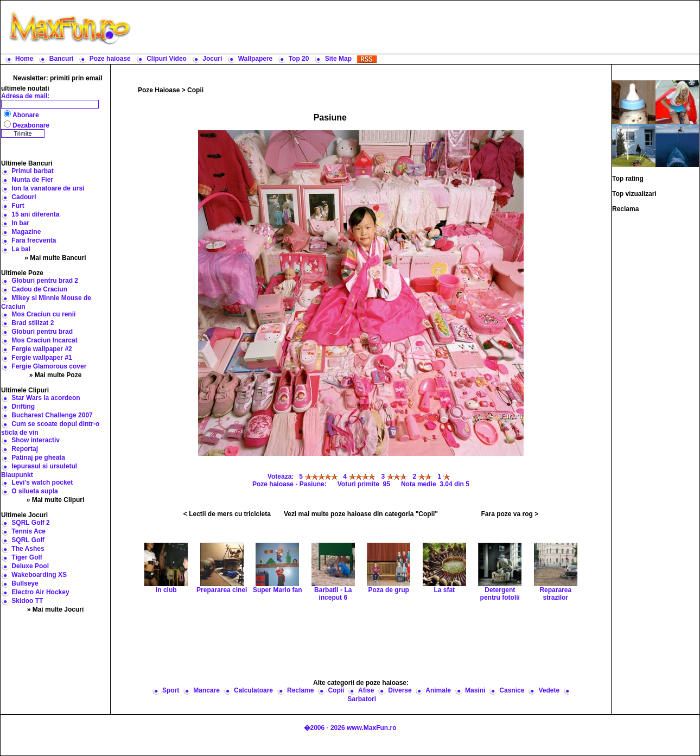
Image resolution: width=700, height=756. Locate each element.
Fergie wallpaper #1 (42, 358)
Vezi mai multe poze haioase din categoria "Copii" (361, 514)
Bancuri (62, 59)
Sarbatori (362, 699)
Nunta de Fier (32, 180)
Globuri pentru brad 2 (45, 281)
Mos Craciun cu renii (43, 314)
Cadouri (24, 197)
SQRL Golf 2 (30, 523)
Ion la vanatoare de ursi (48, 188)
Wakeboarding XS (39, 575)
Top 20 (299, 59)
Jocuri (212, 59)
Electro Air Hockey (40, 592)
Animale (438, 690)
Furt (18, 206)
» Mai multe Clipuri (56, 500)
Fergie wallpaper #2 (42, 349)
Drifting (23, 406)
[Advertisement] (418, 27)
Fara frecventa (34, 240)
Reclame (300, 690)
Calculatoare (253, 690)
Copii (195, 90)
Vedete (549, 690)
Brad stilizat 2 (33, 323)
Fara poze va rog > (510, 514)
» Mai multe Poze (56, 375)
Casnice (512, 690)
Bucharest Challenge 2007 (52, 415)
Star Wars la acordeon (46, 398)
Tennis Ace (28, 531)
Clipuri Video (167, 59)
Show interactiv (36, 440)
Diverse (400, 690)
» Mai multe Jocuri (56, 609)
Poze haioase (110, 59)
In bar (20, 223)
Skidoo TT (27, 601)
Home (24, 59)
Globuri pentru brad (42, 332)
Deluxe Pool (30, 566)
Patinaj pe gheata (38, 458)
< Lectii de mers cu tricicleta (227, 514)
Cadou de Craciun (39, 289)
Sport (171, 690)
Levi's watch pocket (42, 482)
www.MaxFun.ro (372, 728)
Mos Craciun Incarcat (44, 340)
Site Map (338, 59)
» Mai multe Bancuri (55, 258)
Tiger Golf (27, 557)
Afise (366, 690)
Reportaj (25, 449)
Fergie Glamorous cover (49, 366)
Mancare (206, 690)
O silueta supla (34, 491)
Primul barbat (32, 171)
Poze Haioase (159, 90)
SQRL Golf (28, 540)
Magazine (26, 232)
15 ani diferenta (35, 214)
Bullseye (25, 583)
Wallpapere (256, 59)
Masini (475, 690)
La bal (21, 249)
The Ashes (28, 549)
